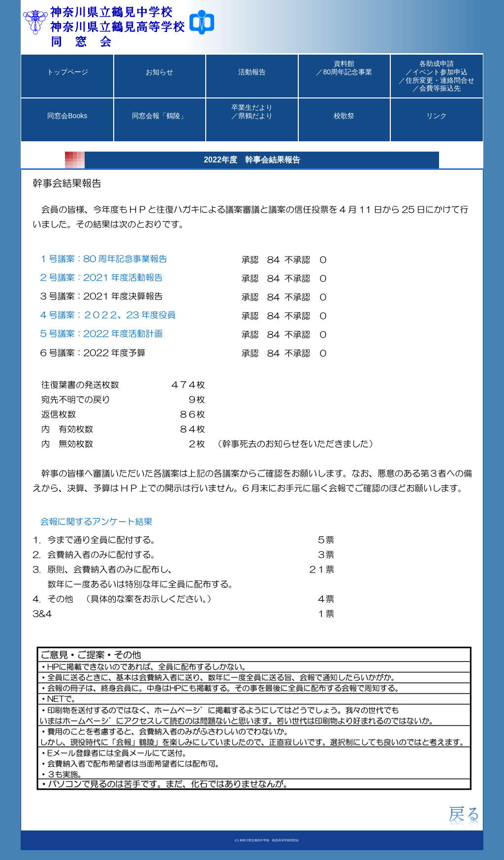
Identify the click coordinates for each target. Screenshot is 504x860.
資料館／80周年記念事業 (344, 76)
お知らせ (159, 80)
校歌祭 (344, 124)
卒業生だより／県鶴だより (252, 120)
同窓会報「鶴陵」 (159, 124)
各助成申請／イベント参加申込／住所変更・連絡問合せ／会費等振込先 (437, 76)
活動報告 (252, 80)
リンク (437, 124)
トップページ (67, 80)
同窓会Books (67, 124)
